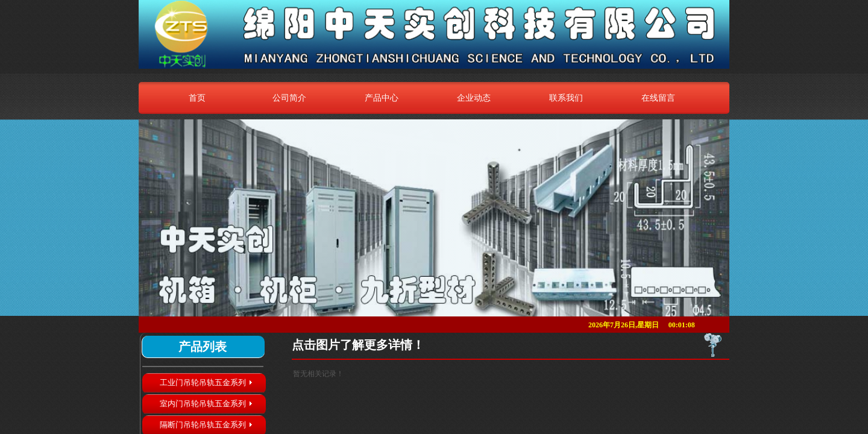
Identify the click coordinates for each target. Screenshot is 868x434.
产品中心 (382, 98)
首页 (197, 98)
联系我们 (566, 98)
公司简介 (289, 98)
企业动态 (474, 98)
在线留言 (658, 98)
